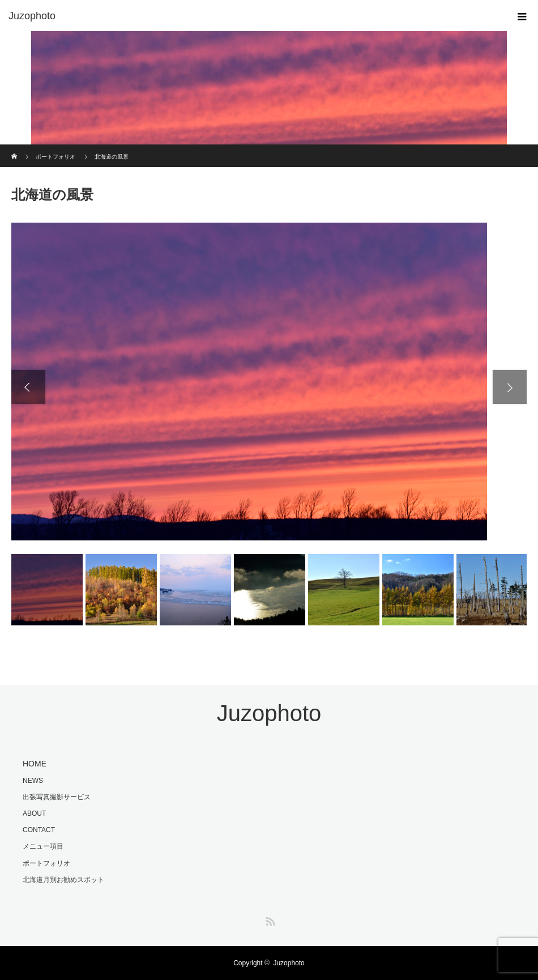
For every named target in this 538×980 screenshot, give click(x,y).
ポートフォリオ (46, 863)
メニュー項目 (43, 846)
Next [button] (510, 387)
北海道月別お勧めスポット (63, 880)
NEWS (33, 781)
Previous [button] (28, 387)
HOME (35, 764)
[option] (269, 382)
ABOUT (34, 813)
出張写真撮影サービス (57, 797)
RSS (269, 919)
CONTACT (39, 830)
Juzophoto (32, 16)
